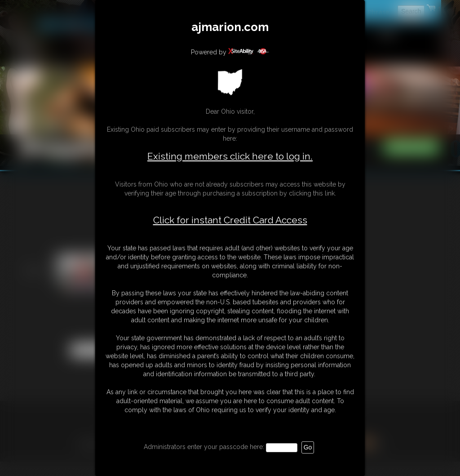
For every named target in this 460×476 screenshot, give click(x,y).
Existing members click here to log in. (230, 156)
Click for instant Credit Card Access (230, 220)
